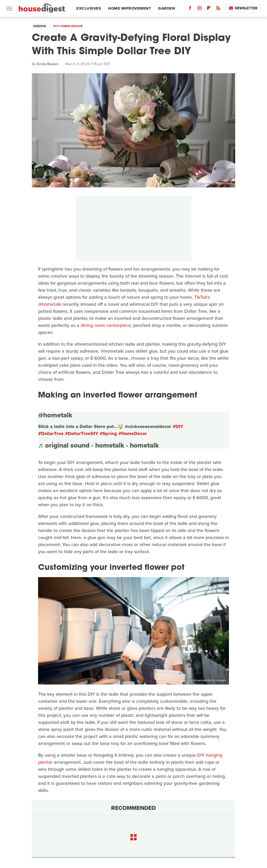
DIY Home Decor (68, 26)
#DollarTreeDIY (82, 433)
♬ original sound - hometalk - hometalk (98, 445)
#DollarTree (51, 433)
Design (40, 26)
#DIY (178, 426)
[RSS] (218, 9)
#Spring (108, 433)
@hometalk (55, 415)
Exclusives (89, 8)
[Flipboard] (209, 9)
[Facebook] (190, 9)
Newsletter (243, 8)
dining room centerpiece (106, 325)
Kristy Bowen (48, 64)
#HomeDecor (133, 433)
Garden (166, 8)
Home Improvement (129, 8)
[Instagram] (199, 9)
